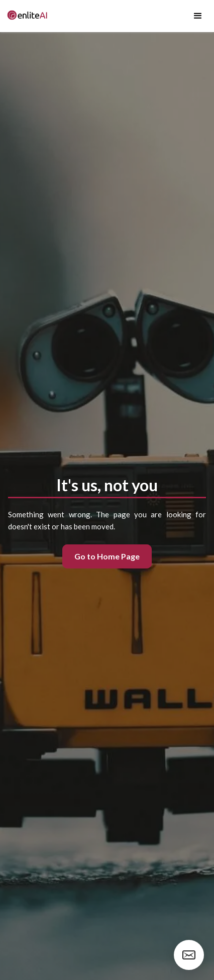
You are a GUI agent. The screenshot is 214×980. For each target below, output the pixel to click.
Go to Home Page (107, 556)
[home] (25, 16)
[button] (198, 16)
